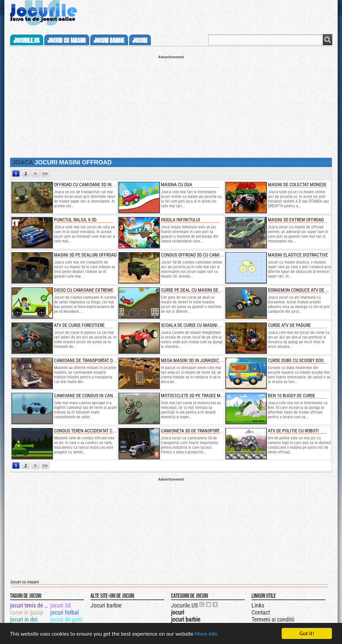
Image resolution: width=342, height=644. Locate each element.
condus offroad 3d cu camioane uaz (200, 255)
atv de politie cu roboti (293, 431)
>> (45, 174)
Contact (261, 612)
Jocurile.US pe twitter (209, 604)
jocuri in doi (24, 619)
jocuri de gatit (66, 619)
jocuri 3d (61, 605)
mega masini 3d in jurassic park (195, 360)
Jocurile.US (184, 605)
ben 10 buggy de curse (292, 396)
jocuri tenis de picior (30, 605)
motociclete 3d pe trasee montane (199, 396)
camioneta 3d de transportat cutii (198, 431)
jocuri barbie (109, 41)
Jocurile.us (26, 41)
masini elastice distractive (298, 255)
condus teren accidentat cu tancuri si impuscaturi (109, 431)
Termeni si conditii (273, 619)
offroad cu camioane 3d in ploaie (90, 185)
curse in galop (27, 612)
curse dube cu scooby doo (296, 360)
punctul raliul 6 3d (75, 220)
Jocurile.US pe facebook (216, 604)
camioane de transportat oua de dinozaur (99, 360)
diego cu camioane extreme (84, 290)
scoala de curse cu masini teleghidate (203, 325)
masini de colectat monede (297, 185)
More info (206, 637)
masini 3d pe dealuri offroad (85, 255)
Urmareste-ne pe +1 (202, 604)
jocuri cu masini (67, 41)
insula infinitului (181, 220)
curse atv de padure (289, 325)
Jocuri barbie (106, 605)
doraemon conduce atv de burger (304, 290)
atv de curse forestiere (79, 325)
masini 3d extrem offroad (296, 220)
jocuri (140, 41)
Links (258, 605)
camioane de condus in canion (87, 396)
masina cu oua (177, 185)
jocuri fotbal (65, 612)
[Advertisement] (171, 106)
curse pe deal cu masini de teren (196, 290)
